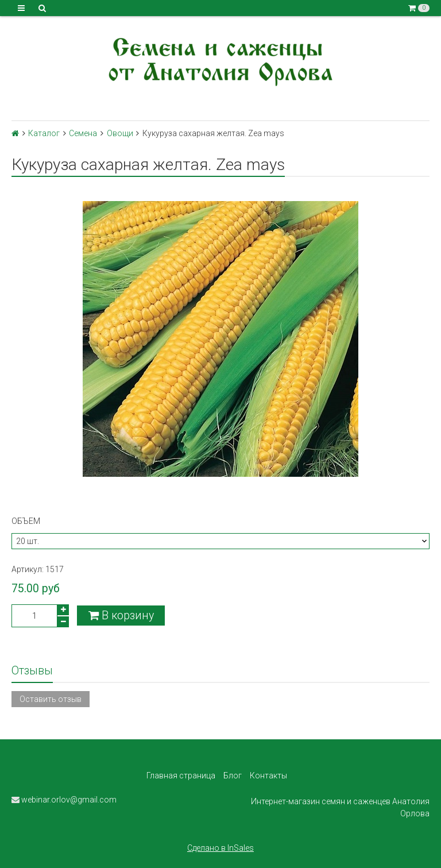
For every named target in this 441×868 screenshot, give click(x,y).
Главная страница (181, 776)
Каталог (44, 133)
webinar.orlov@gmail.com (64, 800)
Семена (83, 133)
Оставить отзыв (51, 699)
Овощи (120, 133)
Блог (233, 776)
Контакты (268, 776)
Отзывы (32, 671)
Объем (26, 521)
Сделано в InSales (220, 848)
